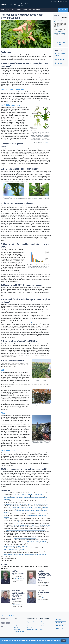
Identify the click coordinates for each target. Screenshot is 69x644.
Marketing (29, 624)
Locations (16, 626)
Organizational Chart (32, 630)
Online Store (17, 630)
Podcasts (42, 626)
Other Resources (36, 10)
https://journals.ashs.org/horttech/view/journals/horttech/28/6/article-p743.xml (25, 530)
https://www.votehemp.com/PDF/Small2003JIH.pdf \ (16, 546)
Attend (60, 629)
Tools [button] (14, 10)
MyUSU (60, 1)
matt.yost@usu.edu (20, 578)
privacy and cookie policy (53, 641)
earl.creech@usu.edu (43, 598)
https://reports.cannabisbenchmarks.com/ (14, 549)
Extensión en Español (19, 632)
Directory (25, 10)
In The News (43, 622)
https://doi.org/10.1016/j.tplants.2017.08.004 (35, 541)
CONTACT (59, 623)
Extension (20, 5)
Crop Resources (23, 4)
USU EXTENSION (7, 616)
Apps (41, 628)
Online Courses (18, 628)
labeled (30, 323)
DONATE (58, 620)
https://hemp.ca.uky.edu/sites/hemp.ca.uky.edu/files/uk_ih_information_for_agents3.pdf (25, 554)
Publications (43, 624)
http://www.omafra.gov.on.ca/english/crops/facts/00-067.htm (30, 494)
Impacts (16, 624)
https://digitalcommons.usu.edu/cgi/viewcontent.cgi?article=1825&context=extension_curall (26, 504)
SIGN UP (59, 626)
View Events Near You (60, 43)
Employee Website (31, 622)
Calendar (3, 10)
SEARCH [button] (65, 1)
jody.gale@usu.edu (45, 584)
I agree (63, 641)
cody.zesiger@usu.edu (17, 605)
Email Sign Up (63, 10)
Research (19, 10)
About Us (16, 622)
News (41, 630)
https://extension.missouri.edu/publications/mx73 (21, 522)
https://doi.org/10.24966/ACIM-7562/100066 (25, 538)
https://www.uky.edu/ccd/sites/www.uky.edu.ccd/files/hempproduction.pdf (32, 525)
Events (30, 10)
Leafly (46, 143)
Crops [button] (8, 10)
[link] (60, 55)
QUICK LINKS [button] (54, 1)
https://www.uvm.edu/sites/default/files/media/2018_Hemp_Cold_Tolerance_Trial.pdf (30, 507)
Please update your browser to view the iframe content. (60, 29)
